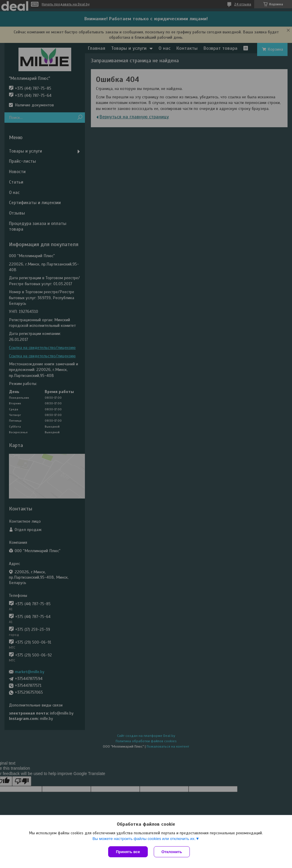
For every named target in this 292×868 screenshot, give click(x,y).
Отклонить (172, 852)
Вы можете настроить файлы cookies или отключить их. (144, 839)
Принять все (128, 852)
